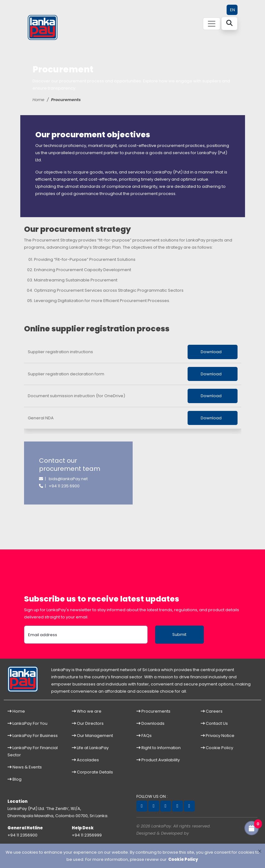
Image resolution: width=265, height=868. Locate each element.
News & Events (25, 767)
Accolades (85, 760)
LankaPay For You (27, 723)
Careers (212, 711)
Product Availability (158, 760)
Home (38, 100)
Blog (15, 779)
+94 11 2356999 (87, 835)
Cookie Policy (217, 748)
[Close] (260, 851)
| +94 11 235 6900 (59, 486)
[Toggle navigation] (212, 24)
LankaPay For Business (33, 736)
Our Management (92, 736)
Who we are (87, 711)
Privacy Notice (218, 736)
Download (213, 352)
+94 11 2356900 (22, 835)
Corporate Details (92, 772)
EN (233, 10)
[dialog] (132, 856)
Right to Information (159, 748)
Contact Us (214, 723)
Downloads (150, 723)
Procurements (153, 711)
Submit (179, 634)
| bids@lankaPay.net (63, 479)
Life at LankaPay (90, 748)
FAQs (144, 736)
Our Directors (88, 723)
